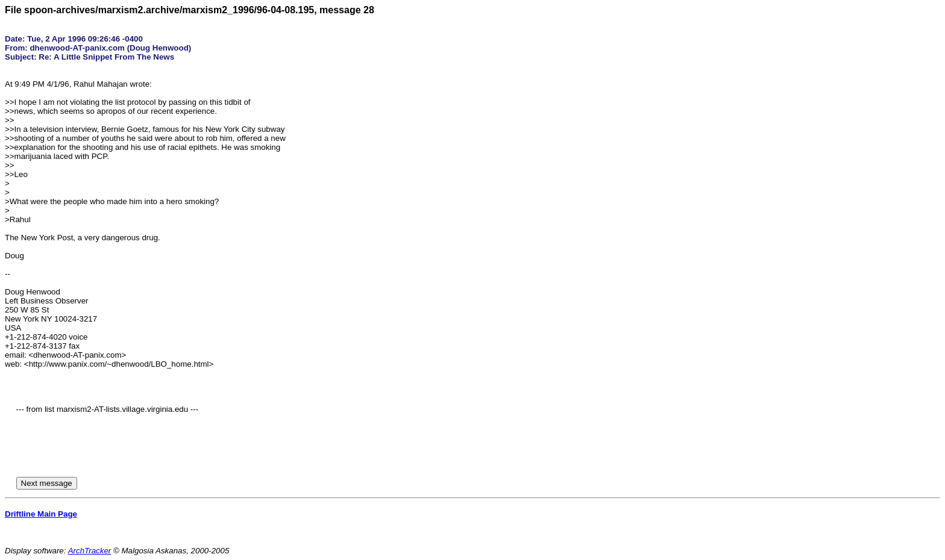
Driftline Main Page (41, 514)
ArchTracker (90, 551)
